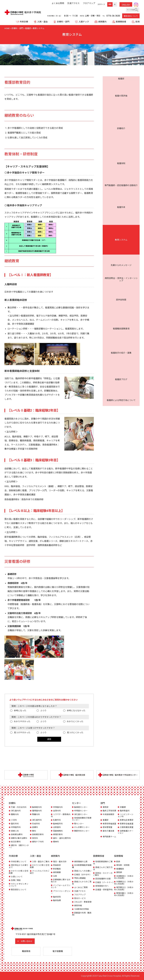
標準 (110, 4)
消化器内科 (16, 811)
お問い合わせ (27, 941)
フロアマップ (80, 895)
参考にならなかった (76, 711)
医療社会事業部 (127, 820)
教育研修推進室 (109, 824)
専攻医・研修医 (123, 865)
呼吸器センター (81, 811)
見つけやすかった (22, 733)
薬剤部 (106, 807)
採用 (138, 22)
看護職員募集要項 (121, 135)
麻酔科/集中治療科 (19, 838)
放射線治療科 (17, 835)
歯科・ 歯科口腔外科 (62, 838)
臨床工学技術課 (109, 811)
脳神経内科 (37, 807)
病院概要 (57, 872)
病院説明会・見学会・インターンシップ (121, 123)
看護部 (121, 79)
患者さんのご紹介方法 (103, 868)
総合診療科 (16, 842)
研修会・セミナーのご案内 (103, 874)
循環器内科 (37, 811)
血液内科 (57, 811)
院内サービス (80, 898)
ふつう (43, 711)
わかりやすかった (22, 721)
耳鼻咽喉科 (58, 831)
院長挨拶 (57, 865)
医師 (118, 861)
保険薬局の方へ (102, 886)
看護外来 (121, 105)
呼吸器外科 (16, 827)
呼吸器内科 (58, 807)
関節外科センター (82, 831)
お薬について (17, 876)
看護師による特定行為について (121, 152)
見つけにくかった (75, 733)
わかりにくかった (75, 721)
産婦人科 (15, 831)
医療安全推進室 (127, 824)
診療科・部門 (63, 22)
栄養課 (123, 807)
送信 (49, 739)
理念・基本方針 (60, 861)
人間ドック (84, 22)
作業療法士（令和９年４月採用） (124, 883)
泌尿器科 (57, 827)
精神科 (56, 842)
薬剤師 (119, 872)
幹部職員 (57, 869)
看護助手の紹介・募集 (121, 141)
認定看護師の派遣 (103, 879)
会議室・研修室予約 (104, 889)
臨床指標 (57, 900)
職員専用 (26, 951)
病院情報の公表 (81, 861)
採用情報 (118, 856)
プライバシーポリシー (61, 892)
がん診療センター (82, 827)
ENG (126, 5)
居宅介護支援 (108, 831)
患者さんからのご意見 (82, 883)
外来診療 (24, 22)
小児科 (14, 820)
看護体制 (121, 94)
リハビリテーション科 (126, 815)
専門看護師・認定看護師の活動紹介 (121, 100)
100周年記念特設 (82, 909)
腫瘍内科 (15, 814)
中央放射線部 (108, 814)
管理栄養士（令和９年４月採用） (124, 894)
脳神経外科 (58, 824)
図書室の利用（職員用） (82, 914)
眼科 (34, 831)
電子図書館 (58, 951)
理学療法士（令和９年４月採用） (124, 888)
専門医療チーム (109, 837)
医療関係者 (121, 22)
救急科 (35, 838)
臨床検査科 (125, 811)
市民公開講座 (80, 878)
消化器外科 (37, 820)
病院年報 (78, 905)
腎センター (79, 824)
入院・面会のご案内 (41, 861)
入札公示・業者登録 (83, 902)
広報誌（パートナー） (105, 882)
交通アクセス (80, 891)
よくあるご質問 (81, 887)
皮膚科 (35, 827)
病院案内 (102, 22)
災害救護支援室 (127, 827)
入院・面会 (42, 22)
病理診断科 (58, 835)
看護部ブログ (121, 146)
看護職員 (120, 869)
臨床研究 (57, 897)
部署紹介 (121, 89)
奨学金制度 (121, 130)
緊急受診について (131, 16)
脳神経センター (81, 807)
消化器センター (81, 814)
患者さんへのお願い (83, 871)
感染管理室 (107, 827)
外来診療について (19, 861)
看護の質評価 (121, 84)
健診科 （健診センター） (19, 846)
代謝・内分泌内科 (19, 807)
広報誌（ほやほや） (83, 874)
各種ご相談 (16, 880)
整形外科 (15, 824)
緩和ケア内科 (38, 842)
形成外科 (36, 824)
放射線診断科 (38, 835)
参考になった (20, 711)
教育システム (121, 111)
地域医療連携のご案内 (103, 862)
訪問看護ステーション (126, 832)
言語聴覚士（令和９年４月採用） (124, 877)
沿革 (55, 876)
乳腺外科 (57, 820)
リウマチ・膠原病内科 (61, 815)
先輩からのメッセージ (121, 116)
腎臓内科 (36, 814)
